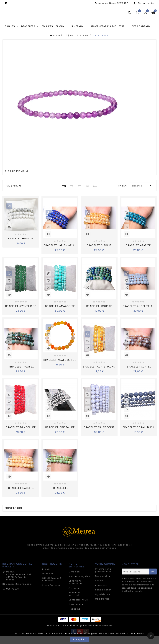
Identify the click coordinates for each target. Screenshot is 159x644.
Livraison (74, 580)
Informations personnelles (103, 578)
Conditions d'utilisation (76, 590)
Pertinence (142, 194)
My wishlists (103, 602)
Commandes (103, 584)
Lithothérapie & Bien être (52, 587)
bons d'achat (103, 598)
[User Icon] (144, 3)
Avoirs (99, 588)
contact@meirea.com (19, 592)
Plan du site (76, 612)
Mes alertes (102, 607)
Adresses (101, 593)
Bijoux (46, 577)
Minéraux (48, 581)
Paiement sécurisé (74, 602)
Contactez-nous (78, 608)
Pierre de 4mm (13, 516)
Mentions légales (79, 584)
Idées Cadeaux (51, 593)
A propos (74, 596)
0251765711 (13, 597)
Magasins (74, 617)
